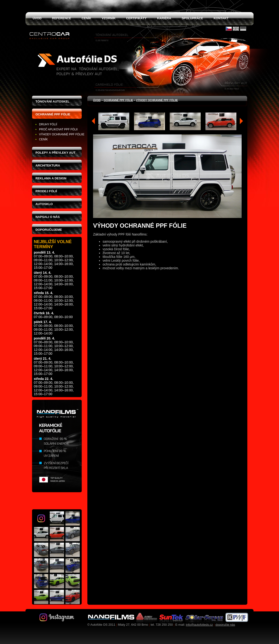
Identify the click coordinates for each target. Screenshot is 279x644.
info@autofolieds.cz (199, 625)
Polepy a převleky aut (55, 153)
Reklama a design (51, 178)
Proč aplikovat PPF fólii (58, 129)
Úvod (97, 100)
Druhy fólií (48, 124)
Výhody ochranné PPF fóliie (62, 134)
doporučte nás (225, 625)
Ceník (43, 139)
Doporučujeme (49, 230)
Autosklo (44, 204)
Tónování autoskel (52, 101)
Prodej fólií (46, 191)
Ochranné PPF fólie (53, 114)
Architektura (48, 165)
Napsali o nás (48, 217)
